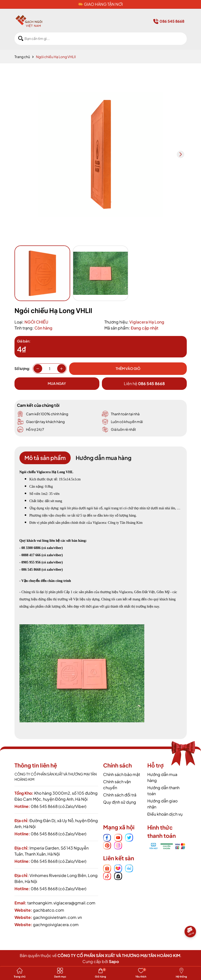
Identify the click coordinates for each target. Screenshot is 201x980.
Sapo (114, 961)
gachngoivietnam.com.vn (57, 917)
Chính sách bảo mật (122, 774)
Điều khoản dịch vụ (165, 814)
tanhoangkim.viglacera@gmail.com (61, 903)
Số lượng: (22, 368)
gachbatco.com (49, 910)
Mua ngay (57, 383)
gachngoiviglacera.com (56, 925)
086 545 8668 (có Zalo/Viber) (59, 806)
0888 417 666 (30, 555)
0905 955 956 (31, 562)
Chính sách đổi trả (120, 795)
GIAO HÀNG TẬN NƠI (103, 4)
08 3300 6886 (31, 548)
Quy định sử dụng (120, 802)
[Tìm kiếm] (21, 39)
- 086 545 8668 (30, 570)
